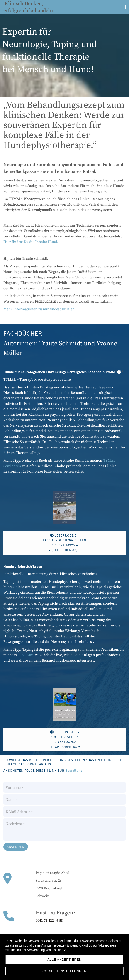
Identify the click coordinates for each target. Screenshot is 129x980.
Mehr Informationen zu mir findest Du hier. (39, 309)
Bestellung (74, 770)
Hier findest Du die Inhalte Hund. (31, 242)
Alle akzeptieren (64, 960)
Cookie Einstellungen (64, 971)
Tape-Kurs (26, 655)
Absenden (16, 847)
